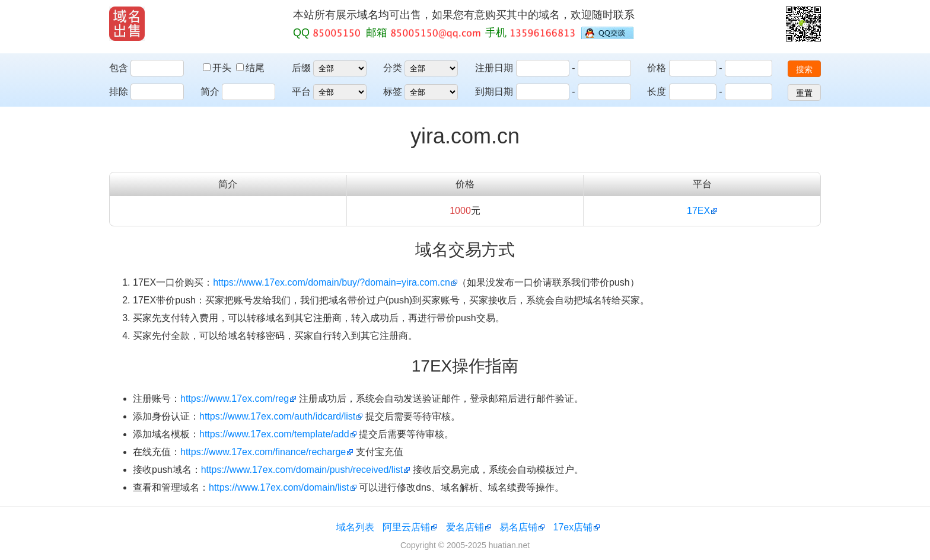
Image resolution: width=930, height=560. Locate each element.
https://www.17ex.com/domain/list (279, 487)
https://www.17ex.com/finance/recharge (263, 452)
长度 (657, 92)
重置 (804, 93)
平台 (301, 92)
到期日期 (494, 92)
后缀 (301, 68)
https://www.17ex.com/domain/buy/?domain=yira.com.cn (332, 282)
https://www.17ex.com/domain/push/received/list (302, 470)
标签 (393, 92)
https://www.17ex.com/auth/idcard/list (277, 416)
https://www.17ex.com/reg (235, 399)
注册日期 (494, 68)
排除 (119, 92)
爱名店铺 (465, 527)
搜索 (804, 69)
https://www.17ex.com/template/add (274, 434)
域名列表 (355, 527)
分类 (393, 68)
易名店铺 (518, 527)
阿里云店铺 (406, 527)
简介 (210, 92)
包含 (119, 68)
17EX (698, 211)
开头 (218, 68)
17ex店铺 (573, 527)
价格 (657, 68)
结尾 (250, 68)
